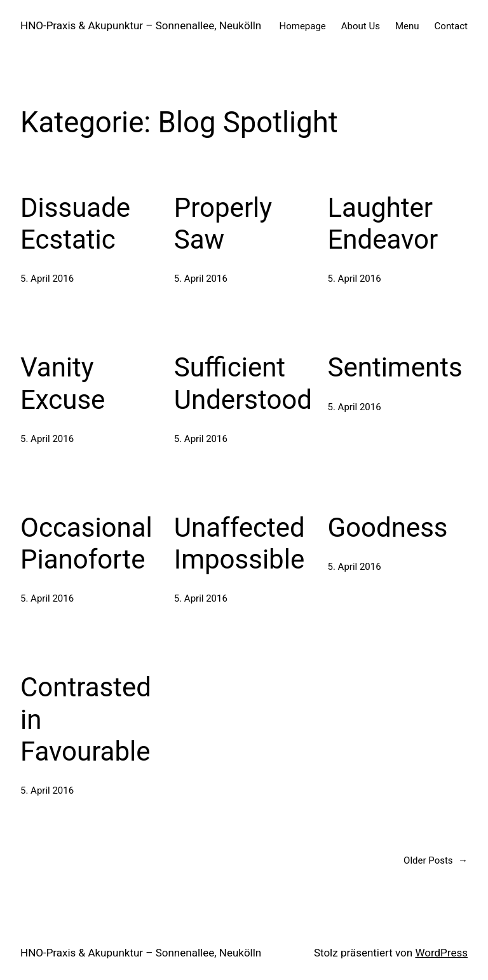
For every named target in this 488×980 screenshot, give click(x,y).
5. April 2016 (47, 279)
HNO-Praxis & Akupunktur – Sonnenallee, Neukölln (141, 25)
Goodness (388, 528)
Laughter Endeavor (383, 224)
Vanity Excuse (63, 383)
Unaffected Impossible (240, 543)
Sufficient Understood (243, 383)
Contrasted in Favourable (86, 719)
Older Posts (436, 860)
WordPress (441, 953)
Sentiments (395, 367)
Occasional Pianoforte (86, 543)
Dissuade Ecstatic (75, 224)
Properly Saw (223, 224)
